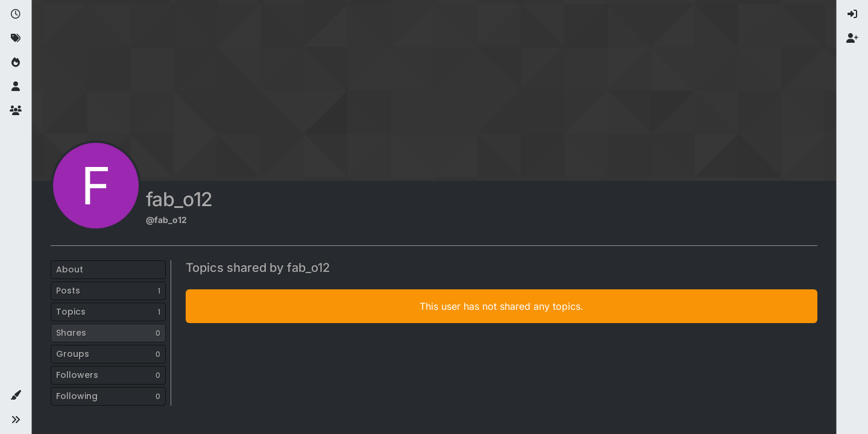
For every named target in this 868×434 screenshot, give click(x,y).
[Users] (16, 87)
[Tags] (16, 39)
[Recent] (16, 14)
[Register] (852, 39)
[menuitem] (852, 14)
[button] (16, 395)
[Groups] (16, 111)
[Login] (852, 14)
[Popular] (16, 63)
